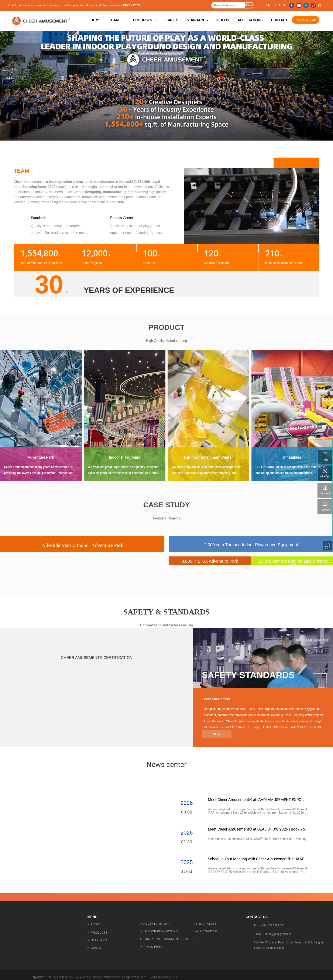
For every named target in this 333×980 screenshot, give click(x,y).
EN (268, 5)
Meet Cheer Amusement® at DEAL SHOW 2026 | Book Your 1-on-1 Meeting (257, 839)
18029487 (168, 977)
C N (282, 5)
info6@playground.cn (278, 934)
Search (249, 5)
